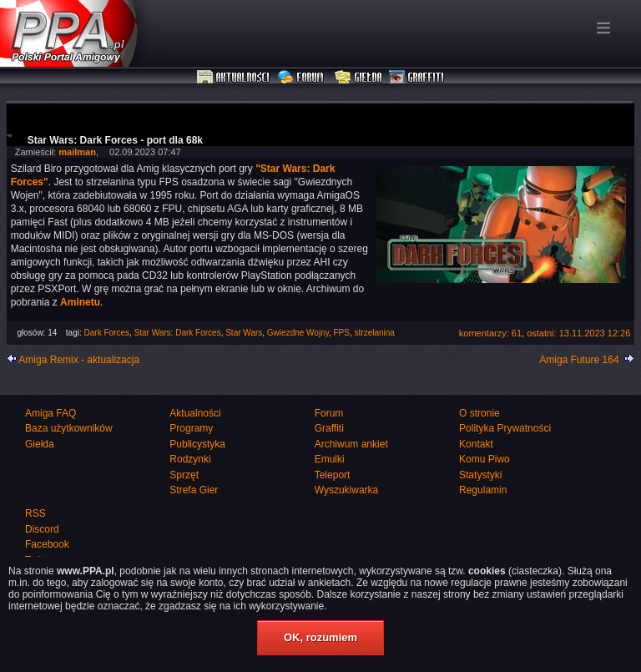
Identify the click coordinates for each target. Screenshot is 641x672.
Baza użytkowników (69, 428)
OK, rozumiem (320, 637)
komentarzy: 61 (490, 333)
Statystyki (480, 475)
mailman (77, 152)
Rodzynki (190, 459)
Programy (191, 428)
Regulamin (483, 490)
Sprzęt (184, 475)
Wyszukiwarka (347, 490)
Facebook (47, 544)
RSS (35, 513)
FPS (342, 333)
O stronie (479, 413)
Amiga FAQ (50, 413)
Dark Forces (107, 333)
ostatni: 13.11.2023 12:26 (578, 333)
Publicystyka (197, 444)
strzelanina (375, 333)
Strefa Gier (194, 490)
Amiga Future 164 (579, 360)
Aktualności (234, 78)
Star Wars (244, 333)
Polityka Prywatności (505, 428)
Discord (42, 529)
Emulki (330, 459)
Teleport (333, 475)
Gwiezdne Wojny (298, 333)
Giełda (358, 78)
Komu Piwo (485, 459)
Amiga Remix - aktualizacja (79, 360)
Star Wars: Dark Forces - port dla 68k (115, 140)
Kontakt (476, 444)
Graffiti (416, 78)
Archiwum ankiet (351, 444)
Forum (303, 78)
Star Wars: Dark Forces (178, 333)
